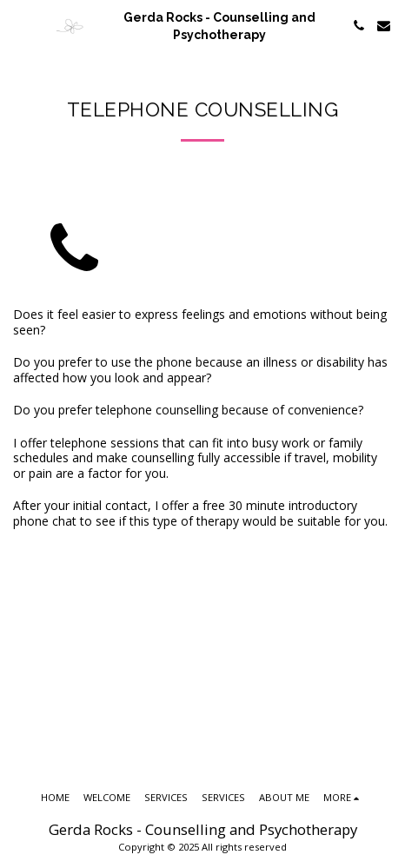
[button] (19, 25)
